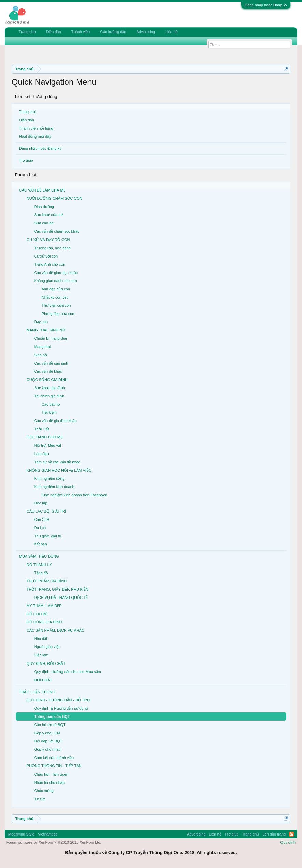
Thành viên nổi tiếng (36, 128)
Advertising (146, 32)
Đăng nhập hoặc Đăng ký (266, 5)
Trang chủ (28, 112)
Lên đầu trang (274, 834)
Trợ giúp (26, 160)
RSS (291, 834)
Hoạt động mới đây (35, 136)
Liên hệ (171, 32)
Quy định (288, 842)
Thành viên (81, 32)
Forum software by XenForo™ (54, 842)
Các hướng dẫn (113, 32)
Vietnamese (48, 834)
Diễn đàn (27, 120)
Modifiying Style (21, 834)
